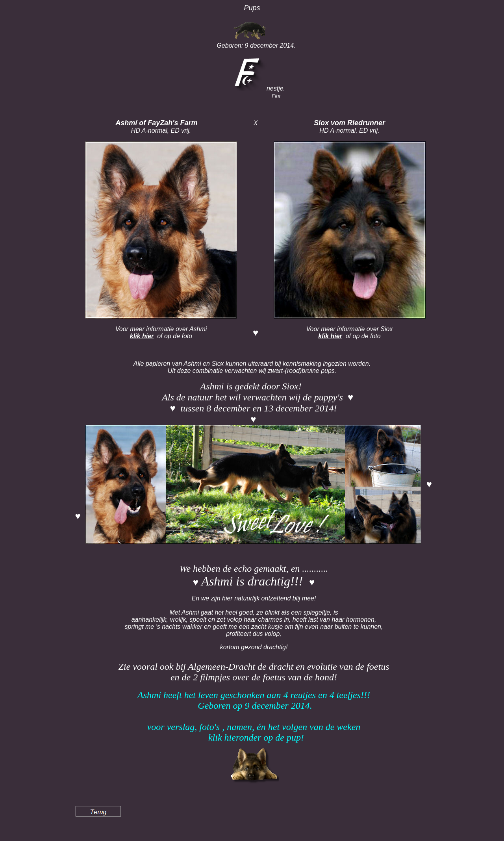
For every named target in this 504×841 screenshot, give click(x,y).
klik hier (142, 336)
